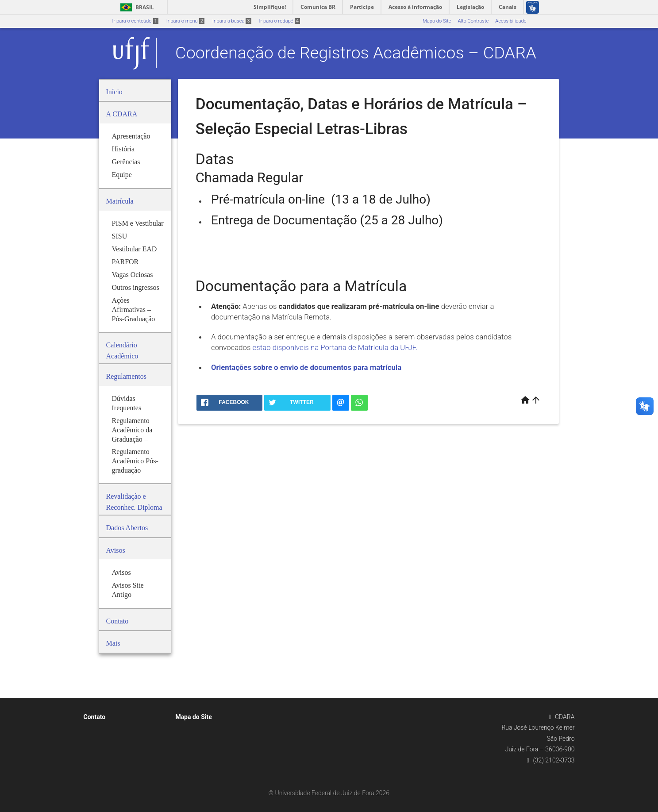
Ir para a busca (232, 21)
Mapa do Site (437, 21)
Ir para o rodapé (280, 21)
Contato (95, 717)
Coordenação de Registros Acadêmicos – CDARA (356, 53)
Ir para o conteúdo (135, 21)
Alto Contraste (473, 21)
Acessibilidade (511, 21)
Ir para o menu (185, 21)
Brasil (136, 7)
